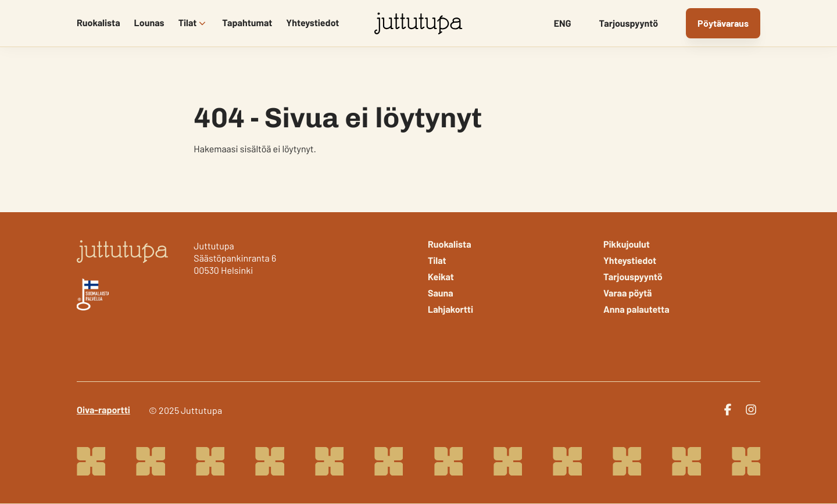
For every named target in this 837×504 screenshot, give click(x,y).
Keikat (441, 277)
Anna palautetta (636, 310)
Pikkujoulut (627, 245)
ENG (563, 24)
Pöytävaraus (723, 23)
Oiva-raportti (103, 410)
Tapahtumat (247, 23)
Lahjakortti (450, 310)
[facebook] (728, 410)
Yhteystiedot (312, 23)
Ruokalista (99, 23)
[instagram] (751, 410)
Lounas (149, 23)
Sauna (441, 294)
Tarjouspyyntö (629, 24)
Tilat (188, 23)
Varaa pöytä (628, 294)
